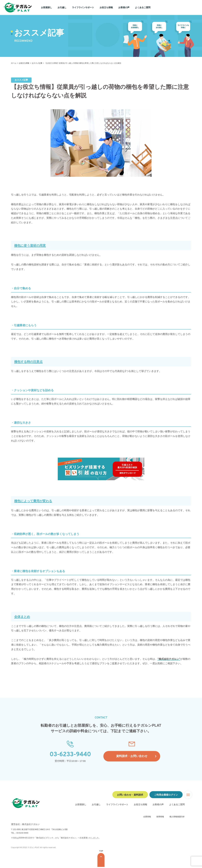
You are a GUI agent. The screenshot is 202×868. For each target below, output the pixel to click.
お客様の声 (124, 7)
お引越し (62, 7)
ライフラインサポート (83, 7)
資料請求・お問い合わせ (132, 758)
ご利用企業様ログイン (166, 795)
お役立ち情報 (106, 7)
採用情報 (160, 818)
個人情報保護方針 (177, 818)
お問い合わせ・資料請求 (130, 795)
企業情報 (147, 818)
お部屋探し (47, 7)
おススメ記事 (37, 63)
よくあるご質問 (143, 7)
